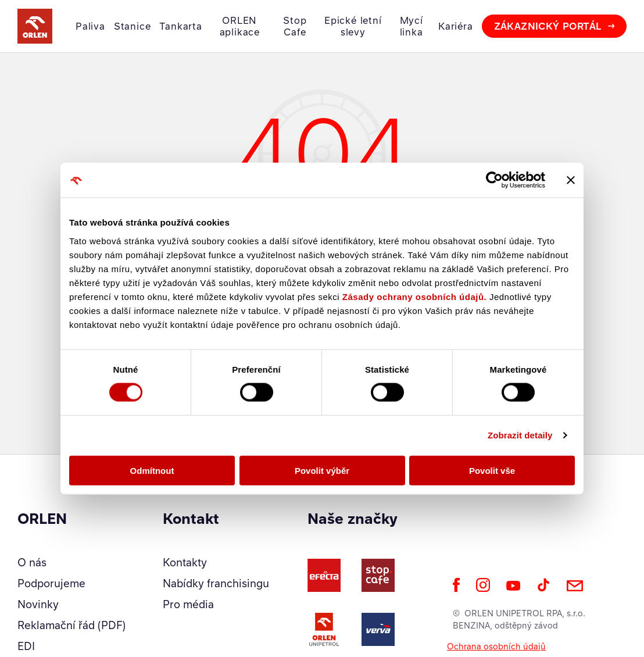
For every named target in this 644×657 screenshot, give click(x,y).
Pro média (188, 604)
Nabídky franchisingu (216, 583)
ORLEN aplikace (240, 26)
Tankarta (180, 26)
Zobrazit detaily (520, 435)
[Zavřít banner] (571, 180)
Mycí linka (412, 26)
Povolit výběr (322, 470)
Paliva (90, 26)
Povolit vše (492, 470)
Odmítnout (152, 470)
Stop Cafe (295, 26)
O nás (32, 562)
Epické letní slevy (353, 26)
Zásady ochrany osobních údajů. (414, 296)
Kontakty (185, 562)
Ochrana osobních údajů (496, 646)
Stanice (133, 26)
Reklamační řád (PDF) (71, 625)
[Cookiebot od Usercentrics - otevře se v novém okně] (494, 180)
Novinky (38, 604)
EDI (26, 646)
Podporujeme (51, 583)
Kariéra (456, 26)
